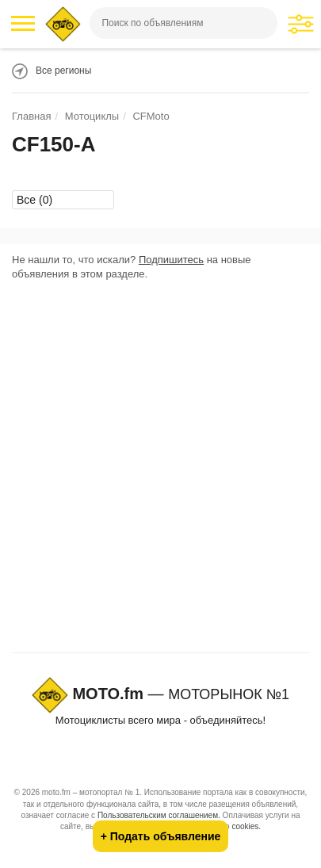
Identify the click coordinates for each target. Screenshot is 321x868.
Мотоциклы (92, 116)
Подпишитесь (171, 260)
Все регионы (63, 71)
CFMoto (151, 116)
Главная (31, 116)
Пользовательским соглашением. (159, 815)
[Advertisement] (160, 470)
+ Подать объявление (161, 836)
